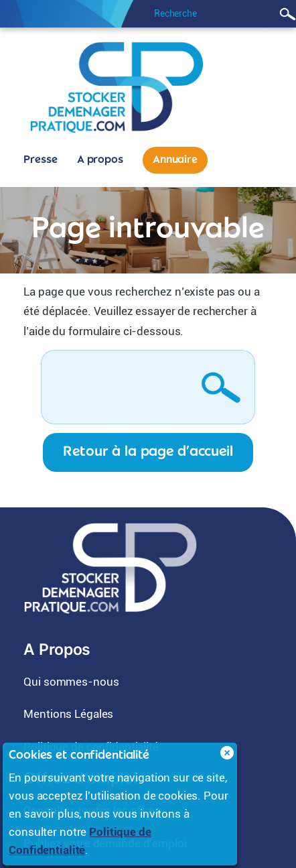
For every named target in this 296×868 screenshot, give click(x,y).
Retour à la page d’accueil (148, 452)
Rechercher (285, 14)
